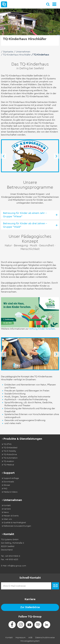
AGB (30, 638)
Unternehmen (23, 52)
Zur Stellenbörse (30, 607)
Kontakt (9, 638)
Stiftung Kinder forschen (42, 329)
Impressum (21, 638)
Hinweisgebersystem (30, 641)
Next (56, 156)
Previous (4, 156)
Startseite (8, 52)
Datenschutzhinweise (45, 638)
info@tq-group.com (17, 566)
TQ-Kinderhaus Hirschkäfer (17, 55)
